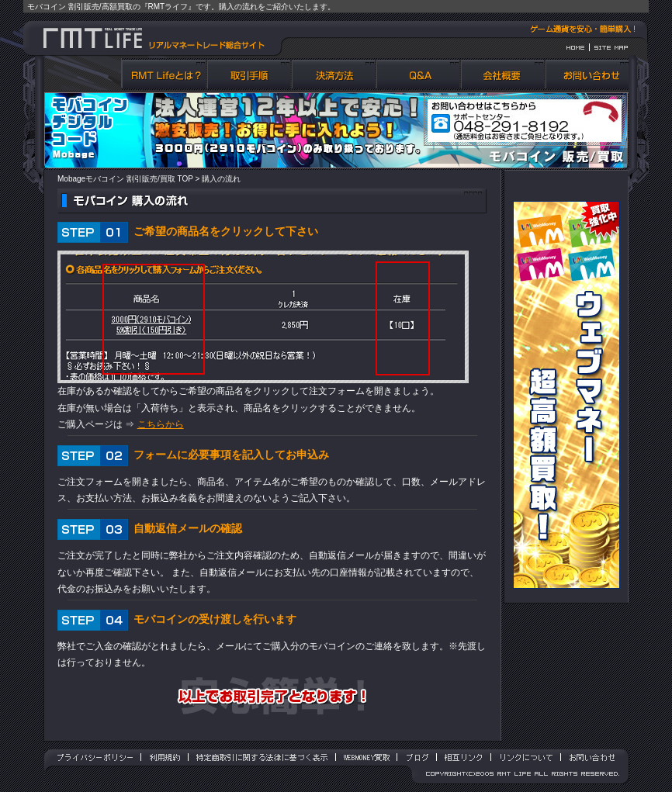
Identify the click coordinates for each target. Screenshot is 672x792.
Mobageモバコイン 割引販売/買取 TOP (125, 179)
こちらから (161, 424)
